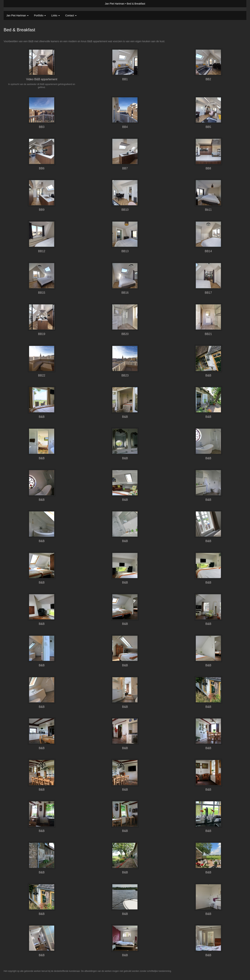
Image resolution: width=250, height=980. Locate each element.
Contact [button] (71, 15)
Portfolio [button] (40, 15)
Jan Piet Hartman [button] (17, 15)
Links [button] (56, 15)
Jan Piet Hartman (115, 4)
